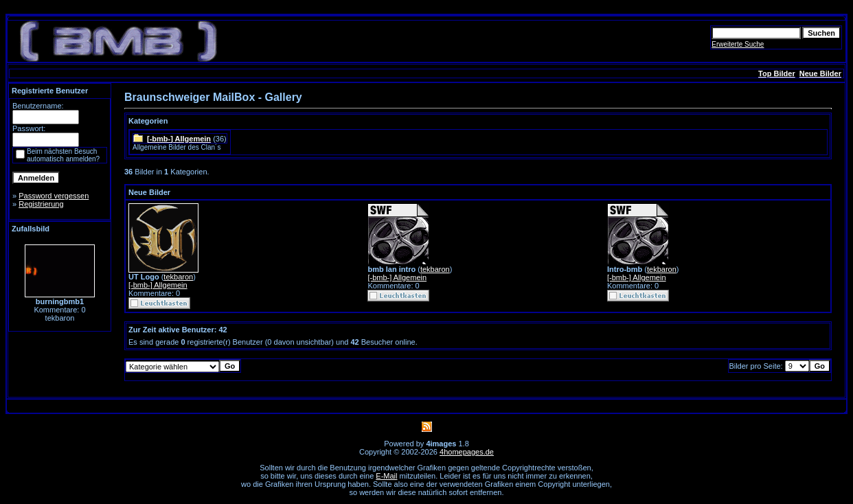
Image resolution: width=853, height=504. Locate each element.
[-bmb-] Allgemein (179, 139)
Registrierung (41, 204)
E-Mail (386, 476)
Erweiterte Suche (738, 44)
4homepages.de (467, 452)
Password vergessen (54, 196)
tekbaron (178, 277)
